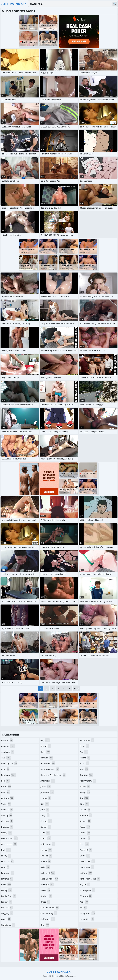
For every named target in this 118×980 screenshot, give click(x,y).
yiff (83, 908)
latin (45, 833)
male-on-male (49, 879)
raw (84, 769)
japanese (47, 792)
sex (84, 798)
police (84, 763)
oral (45, 925)
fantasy (7, 902)
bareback (8, 775)
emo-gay (7, 861)
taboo (85, 827)
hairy (45, 752)
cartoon (7, 798)
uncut (85, 856)
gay (45, 740)
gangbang (8, 925)
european (8, 873)
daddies (7, 827)
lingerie (46, 856)
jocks (45, 810)
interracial (48, 781)
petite (84, 746)
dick (6, 850)
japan (45, 786)
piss (84, 752)
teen (84, 844)
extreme (7, 879)
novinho (46, 896)
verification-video (90, 879)
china (6, 804)
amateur (8, 746)
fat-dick (7, 908)
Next (76, 689)
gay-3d (46, 746)
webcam (86, 896)
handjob (47, 758)
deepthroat (9, 844)
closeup (7, 821)
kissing (46, 821)
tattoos (85, 838)
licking (46, 850)
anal (6, 758)
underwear (87, 867)
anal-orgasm (9, 763)
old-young (48, 919)
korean (46, 827)
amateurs (8, 752)
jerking (46, 798)
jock (45, 804)
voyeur (85, 884)
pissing (85, 758)
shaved (85, 810)
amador (7, 740)
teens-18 (86, 850)
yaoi (84, 902)
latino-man (48, 844)
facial (6, 884)
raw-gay (86, 775)
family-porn (9, 896)
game (6, 919)
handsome (48, 763)
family (7, 890)
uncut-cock (87, 861)
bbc (5, 781)
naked (45, 890)
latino (46, 838)
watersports (87, 890)
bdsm (6, 786)
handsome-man (50, 769)
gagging (7, 913)
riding (85, 792)
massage (47, 884)
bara (5, 769)
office (45, 902)
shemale (86, 815)
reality (85, 786)
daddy (7, 833)
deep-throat (9, 838)
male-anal (48, 873)
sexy (84, 804)
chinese (7, 810)
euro (5, 867)
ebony (6, 856)
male (45, 867)
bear (6, 792)
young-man (87, 913)
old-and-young (49, 908)
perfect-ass (87, 740)
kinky (45, 815)
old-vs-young (49, 913)
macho (46, 861)
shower (85, 821)
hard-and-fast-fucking (53, 775)
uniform (86, 873)
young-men (87, 919)
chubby (7, 815)
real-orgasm (88, 781)
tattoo (85, 833)
